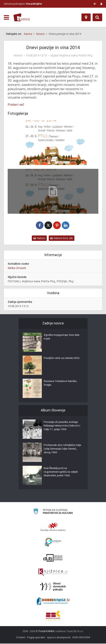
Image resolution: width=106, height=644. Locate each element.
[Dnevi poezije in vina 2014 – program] (53, 191)
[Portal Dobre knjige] (53, 602)
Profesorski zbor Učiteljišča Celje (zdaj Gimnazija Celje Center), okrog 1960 (60, 450)
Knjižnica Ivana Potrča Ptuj (76, 55)
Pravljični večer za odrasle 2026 (63, 359)
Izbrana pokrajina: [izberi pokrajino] (23, 4)
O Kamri (21, 638)
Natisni (39, 238)
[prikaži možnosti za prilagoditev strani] (95, 4)
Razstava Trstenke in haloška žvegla (61, 384)
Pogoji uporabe (36, 638)
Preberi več (16, 105)
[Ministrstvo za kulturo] (53, 513)
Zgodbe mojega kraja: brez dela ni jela (60, 338)
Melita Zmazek (17, 268)
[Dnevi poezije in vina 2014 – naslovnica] (53, 143)
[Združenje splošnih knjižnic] (53, 616)
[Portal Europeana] (53, 543)
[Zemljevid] (86, 17)
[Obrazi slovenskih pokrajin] (53, 587)
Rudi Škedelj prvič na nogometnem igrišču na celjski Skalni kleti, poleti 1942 (62, 473)
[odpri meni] (6, 18)
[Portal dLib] (53, 558)
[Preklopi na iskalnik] (97, 17)
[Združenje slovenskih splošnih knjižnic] (53, 573)
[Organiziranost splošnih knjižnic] (53, 527)
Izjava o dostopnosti (59, 638)
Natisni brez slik (62, 238)
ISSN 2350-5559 (81, 638)
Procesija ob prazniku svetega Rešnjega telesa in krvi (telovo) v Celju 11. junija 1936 (62, 427)
